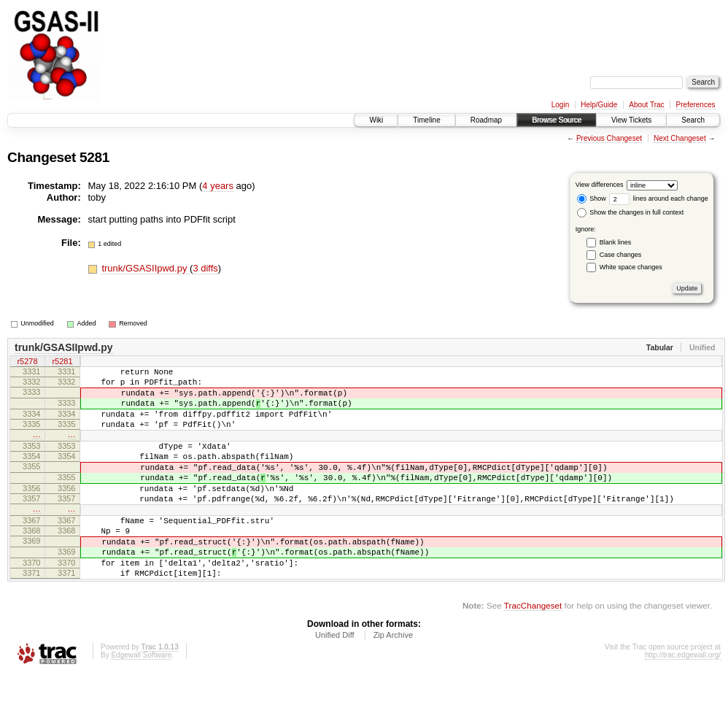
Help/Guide (599, 105)
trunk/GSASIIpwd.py (146, 268)
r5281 (62, 363)
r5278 (27, 363)
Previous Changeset (609, 138)
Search (693, 120)
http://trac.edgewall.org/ (683, 701)
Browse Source (557, 120)
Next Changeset (680, 138)
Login (560, 105)
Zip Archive (393, 681)
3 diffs (205, 268)
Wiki (376, 120)
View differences (600, 185)
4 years (218, 186)
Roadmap (486, 120)
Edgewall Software (141, 701)
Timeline (426, 120)
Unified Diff (335, 681)
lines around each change (659, 198)
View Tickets (631, 120)
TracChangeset (533, 651)
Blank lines (616, 242)
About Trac (646, 105)
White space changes (631, 267)
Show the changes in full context (631, 212)
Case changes (621, 255)
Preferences (696, 105)
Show (592, 198)
